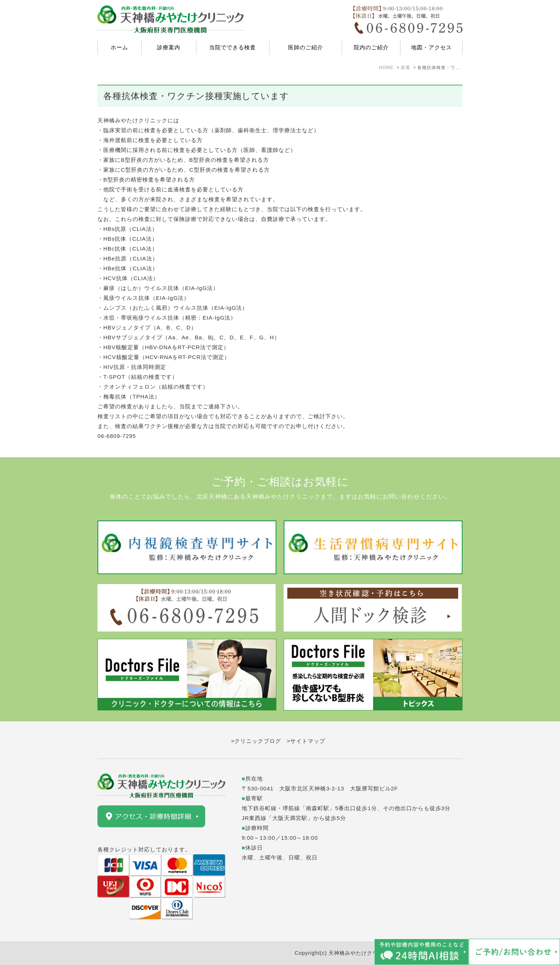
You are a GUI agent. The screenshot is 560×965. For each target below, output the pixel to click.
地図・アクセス (431, 47)
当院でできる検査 (233, 47)
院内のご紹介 (371, 47)
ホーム (119, 47)
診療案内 (169, 47)
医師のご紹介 (306, 47)
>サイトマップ (306, 741)
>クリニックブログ (256, 741)
